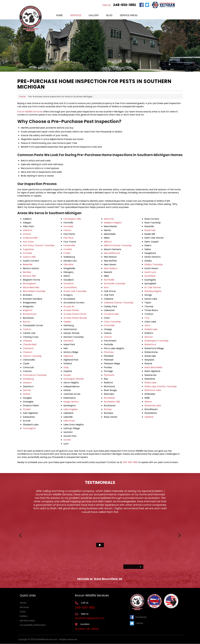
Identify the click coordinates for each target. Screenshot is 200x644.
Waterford (150, 344)
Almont (27, 234)
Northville (109, 280)
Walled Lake (151, 329)
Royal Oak (150, 230)
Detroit (27, 390)
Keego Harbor (71, 402)
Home (23, 96)
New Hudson (111, 268)
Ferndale (68, 226)
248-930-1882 (125, 5)
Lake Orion (69, 421)
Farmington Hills (72, 219)
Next (179, 535)
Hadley (67, 322)
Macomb (109, 219)
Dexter (27, 394)
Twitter (137, 623)
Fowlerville (69, 245)
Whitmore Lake (153, 390)
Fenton (67, 230)
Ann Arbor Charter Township (39, 245)
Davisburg (28, 379)
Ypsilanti (149, 417)
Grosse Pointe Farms (75, 314)
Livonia (67, 440)
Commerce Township (35, 375)
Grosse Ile (69, 306)
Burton (27, 322)
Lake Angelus (71, 409)
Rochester (110, 398)
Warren (149, 337)
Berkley (27, 272)
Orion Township (112, 322)
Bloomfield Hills (31, 287)
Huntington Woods (74, 379)
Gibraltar (68, 264)
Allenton (27, 230)
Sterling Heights (153, 291)
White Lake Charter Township (161, 386)
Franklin (68, 249)
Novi (106, 287)
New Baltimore (112, 253)
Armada (27, 253)
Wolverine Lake (153, 406)
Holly (66, 367)
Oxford (108, 337)
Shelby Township (154, 264)
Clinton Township (32, 356)
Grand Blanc (70, 287)
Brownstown (30, 314)
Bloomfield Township (34, 291)
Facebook (138, 617)
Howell (67, 375)
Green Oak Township (75, 291)
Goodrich (69, 284)
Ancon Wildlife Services (30, 112)
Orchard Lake (111, 314)
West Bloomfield (153, 367)
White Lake (150, 383)
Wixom (148, 402)
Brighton (28, 310)
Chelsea (27, 341)
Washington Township (156, 341)
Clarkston (28, 348)
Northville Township (115, 284)
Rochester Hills (112, 402)
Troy (147, 318)
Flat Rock (69, 238)
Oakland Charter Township (119, 303)
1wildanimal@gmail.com (90, 618)
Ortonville (109, 325)
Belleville (28, 264)
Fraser (67, 253)
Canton (27, 329)
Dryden (27, 409)
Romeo (108, 409)
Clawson (28, 352)
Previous (21, 535)
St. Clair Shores (153, 287)
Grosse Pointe (71, 310)
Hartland (68, 341)
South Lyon (150, 272)
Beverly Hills (29, 276)
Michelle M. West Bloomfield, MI (100, 579)
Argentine (28, 249)
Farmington (29, 428)
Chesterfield (30, 344)
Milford (108, 242)
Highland (68, 356)
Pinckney (109, 352)
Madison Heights (113, 223)
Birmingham (30, 284)
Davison (27, 383)
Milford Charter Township (118, 245)
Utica (147, 325)
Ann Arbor (29, 242)
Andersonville (30, 238)
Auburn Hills (29, 257)
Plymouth (109, 375)
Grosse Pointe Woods (75, 318)
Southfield (150, 276)
